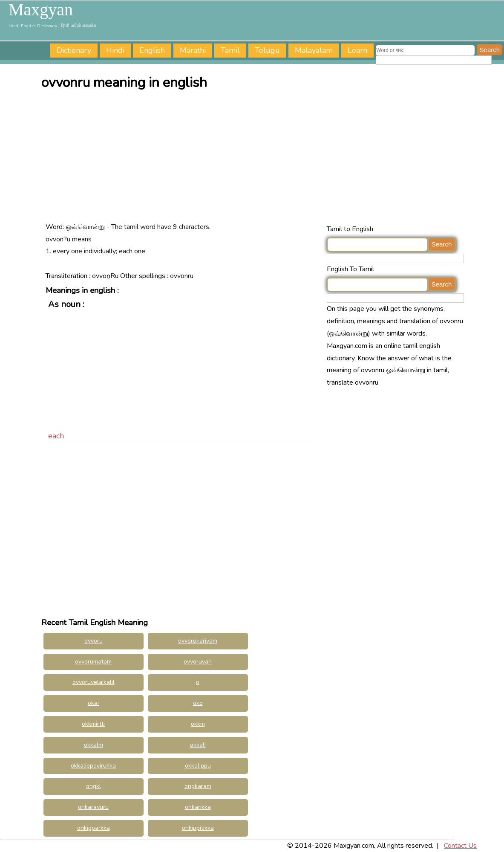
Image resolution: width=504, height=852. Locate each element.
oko (198, 703)
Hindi (115, 50)
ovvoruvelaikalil (94, 682)
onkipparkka (94, 828)
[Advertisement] (254, 159)
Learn (357, 50)
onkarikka (198, 807)
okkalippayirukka (93, 766)
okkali (198, 745)
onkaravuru (93, 807)
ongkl (94, 786)
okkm (198, 724)
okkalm (94, 745)
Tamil (230, 50)
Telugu (267, 50)
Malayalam (314, 50)
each (56, 436)
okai (93, 703)
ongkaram (198, 786)
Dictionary (74, 50)
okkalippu (198, 766)
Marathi (193, 50)
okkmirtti (93, 724)
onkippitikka (198, 828)
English (152, 50)
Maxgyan (41, 10)
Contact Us (460, 846)
